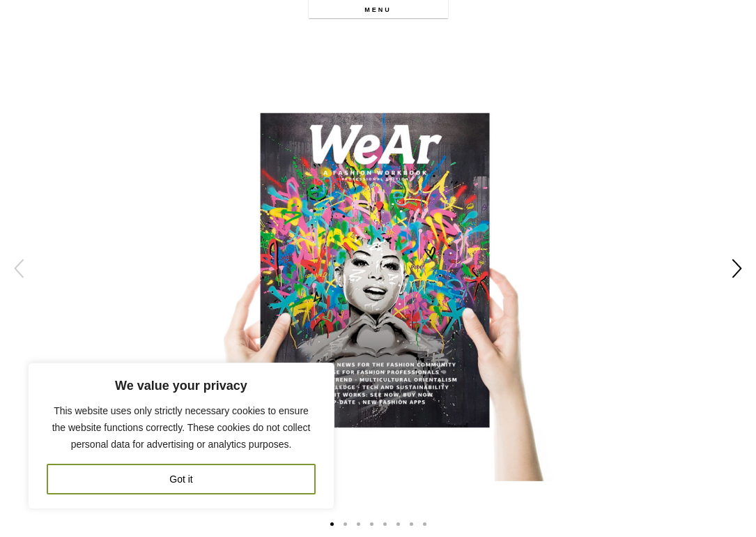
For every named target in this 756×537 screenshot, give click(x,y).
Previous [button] (19, 268)
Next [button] (737, 268)
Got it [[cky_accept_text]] (181, 479)
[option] (378, 268)
